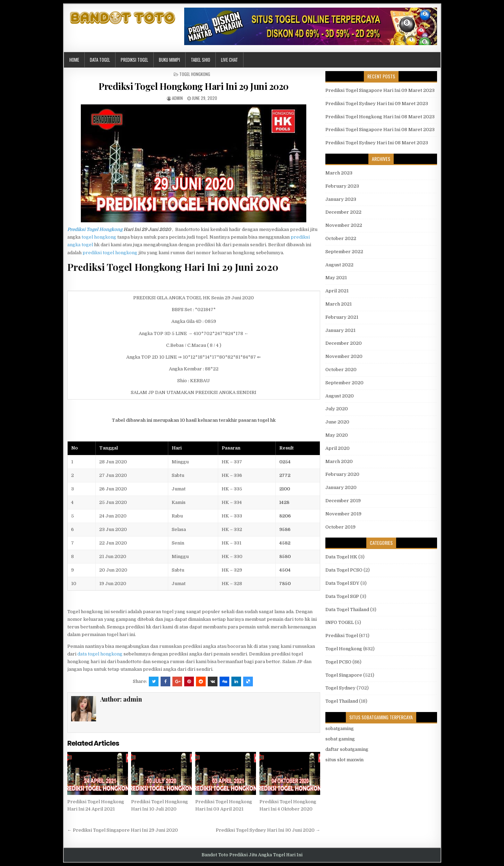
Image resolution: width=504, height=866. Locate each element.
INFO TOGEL (340, 622)
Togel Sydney (340, 688)
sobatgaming (340, 728)
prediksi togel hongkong (110, 253)
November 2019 (343, 514)
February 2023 (342, 186)
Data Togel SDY (342, 583)
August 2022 (339, 265)
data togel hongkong (100, 654)
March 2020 (339, 461)
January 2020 (341, 487)
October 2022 (341, 238)
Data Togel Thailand (347, 610)
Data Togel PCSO (344, 570)
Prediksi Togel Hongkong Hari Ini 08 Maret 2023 (380, 117)
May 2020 (337, 435)
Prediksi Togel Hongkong (95, 229)
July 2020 (337, 409)
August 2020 (340, 396)
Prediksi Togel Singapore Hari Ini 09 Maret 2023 (380, 90)
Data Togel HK (341, 557)
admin (177, 98)
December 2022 (343, 212)
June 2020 (337, 422)
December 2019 (343, 501)
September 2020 (344, 383)
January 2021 (340, 330)
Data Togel (100, 60)
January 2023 (341, 199)
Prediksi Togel (134, 60)
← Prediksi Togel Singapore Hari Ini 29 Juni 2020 (123, 830)
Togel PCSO (338, 662)
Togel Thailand (342, 701)
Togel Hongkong (195, 74)
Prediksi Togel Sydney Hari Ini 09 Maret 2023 (377, 104)
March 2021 (339, 304)
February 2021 (342, 317)
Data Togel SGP (342, 596)
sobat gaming (340, 739)
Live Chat (229, 60)
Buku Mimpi (169, 60)
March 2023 (339, 173)
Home (74, 60)
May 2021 (336, 278)
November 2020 (344, 356)
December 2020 (344, 343)
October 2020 (341, 370)
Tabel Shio (200, 60)
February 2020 (342, 474)
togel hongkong (99, 237)
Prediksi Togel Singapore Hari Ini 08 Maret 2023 (380, 130)
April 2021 (337, 291)
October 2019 (340, 527)
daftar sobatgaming (347, 749)
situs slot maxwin (344, 760)
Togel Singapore (344, 675)
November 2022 (344, 225)
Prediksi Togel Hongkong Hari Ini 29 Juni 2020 (194, 86)
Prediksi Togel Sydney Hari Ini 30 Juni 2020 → (268, 830)
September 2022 (344, 252)
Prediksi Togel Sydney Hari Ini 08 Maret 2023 (377, 143)
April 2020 (338, 448)
